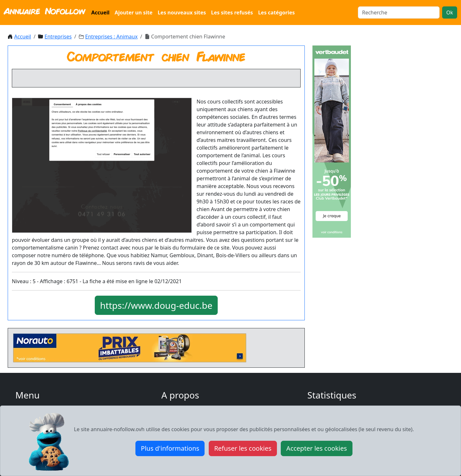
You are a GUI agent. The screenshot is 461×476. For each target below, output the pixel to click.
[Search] (399, 12)
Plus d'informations (170, 448)
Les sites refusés (232, 12)
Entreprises (58, 37)
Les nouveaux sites (182, 12)
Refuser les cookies (243, 448)
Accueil (100, 12)
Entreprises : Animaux (111, 37)
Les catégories (276, 12)
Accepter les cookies (316, 448)
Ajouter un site (133, 12)
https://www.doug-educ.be (156, 305)
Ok (450, 12)
